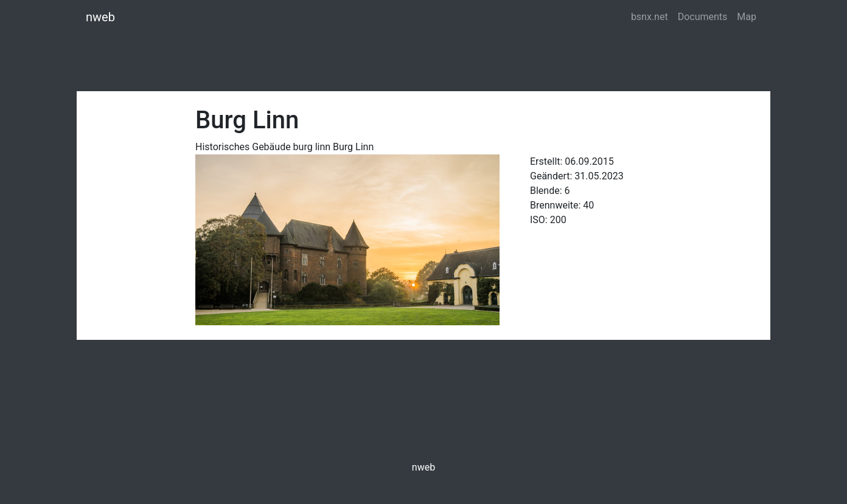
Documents (703, 17)
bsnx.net (650, 17)
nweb (100, 17)
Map (747, 17)
